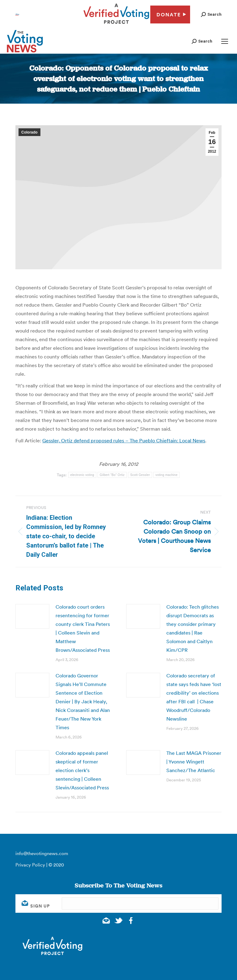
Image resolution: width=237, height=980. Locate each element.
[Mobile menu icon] (225, 41)
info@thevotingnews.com (42, 853)
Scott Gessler (140, 475)
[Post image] (32, 616)
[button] (211, 14)
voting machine (166, 475)
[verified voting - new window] (116, 25)
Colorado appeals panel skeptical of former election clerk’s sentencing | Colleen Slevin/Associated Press (82, 770)
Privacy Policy (30, 865)
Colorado (29, 132)
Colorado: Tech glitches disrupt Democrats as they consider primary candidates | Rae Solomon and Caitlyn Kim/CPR (193, 628)
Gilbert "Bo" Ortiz (112, 475)
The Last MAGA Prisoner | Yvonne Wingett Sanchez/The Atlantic (194, 762)
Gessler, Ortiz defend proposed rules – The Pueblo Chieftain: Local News (124, 440)
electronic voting (82, 475)
